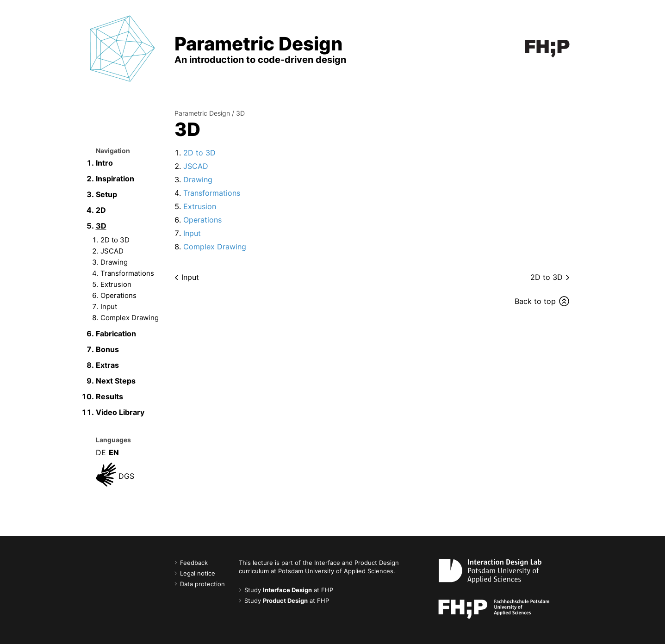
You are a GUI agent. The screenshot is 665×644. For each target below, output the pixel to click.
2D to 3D (115, 240)
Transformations (127, 273)
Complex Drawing (130, 318)
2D (101, 210)
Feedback (194, 563)
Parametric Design (202, 113)
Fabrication (116, 334)
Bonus (107, 349)
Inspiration (115, 179)
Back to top (535, 301)
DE (101, 452)
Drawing (114, 262)
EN (114, 452)
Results (109, 396)
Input (109, 307)
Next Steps (116, 381)
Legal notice (198, 573)
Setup (106, 194)
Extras (107, 365)
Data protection (202, 584)
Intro (104, 163)
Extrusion (116, 284)
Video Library (120, 412)
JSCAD (112, 251)
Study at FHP (289, 590)
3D (101, 226)
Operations (118, 295)
